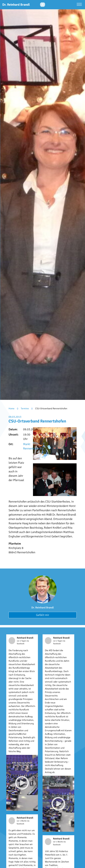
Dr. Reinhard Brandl (43, 608)
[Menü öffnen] (79, 5)
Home (11, 409)
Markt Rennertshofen (32, 446)
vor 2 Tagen (22, 641)
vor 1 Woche (22, 821)
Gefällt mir (43, 615)
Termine (25, 409)
